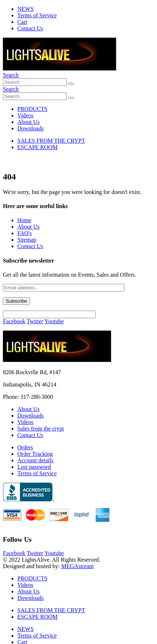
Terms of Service (37, 15)
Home (24, 220)
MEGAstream (78, 566)
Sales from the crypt (41, 429)
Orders (25, 447)
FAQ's (25, 233)
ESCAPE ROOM (38, 147)
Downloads (30, 128)
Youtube (54, 321)
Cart (22, 22)
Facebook (14, 321)
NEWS (25, 9)
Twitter (35, 321)
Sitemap (27, 240)
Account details (35, 460)
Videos (25, 115)
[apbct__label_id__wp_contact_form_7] (49, 314)
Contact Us (30, 28)
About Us (29, 122)
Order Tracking (35, 454)
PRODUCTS (32, 109)
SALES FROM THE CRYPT (51, 141)
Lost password (34, 467)
